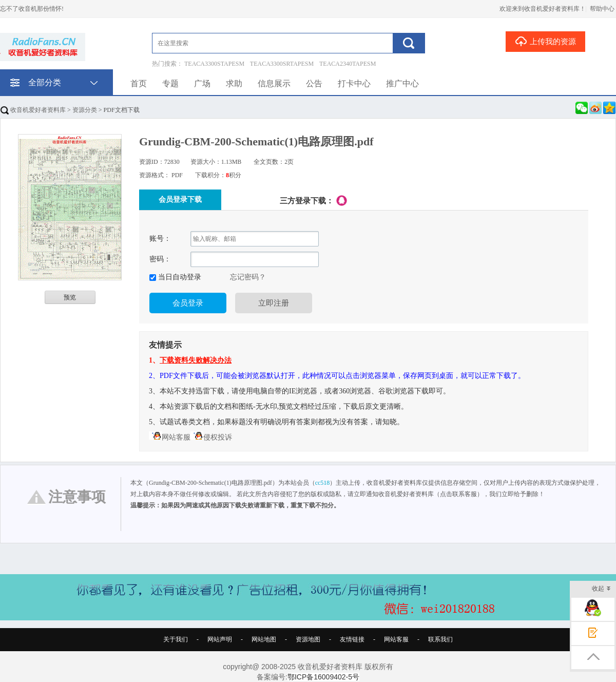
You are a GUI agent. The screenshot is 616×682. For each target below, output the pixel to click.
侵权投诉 (211, 437)
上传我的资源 (545, 41)
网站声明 (220, 639)
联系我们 (440, 639)
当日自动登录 (179, 277)
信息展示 (274, 83)
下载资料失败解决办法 (196, 360)
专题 (170, 83)
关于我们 (176, 639)
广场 (202, 83)
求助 (234, 83)
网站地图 (264, 639)
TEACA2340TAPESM (348, 64)
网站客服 (170, 437)
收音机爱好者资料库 (33, 110)
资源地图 (308, 639)
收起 (601, 589)
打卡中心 (354, 83)
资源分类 (85, 110)
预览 (70, 297)
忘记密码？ (248, 277)
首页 (139, 83)
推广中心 (402, 83)
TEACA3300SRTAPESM (282, 64)
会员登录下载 (180, 200)
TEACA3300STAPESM (214, 64)
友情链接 (352, 639)
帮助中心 (602, 9)
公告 (314, 83)
